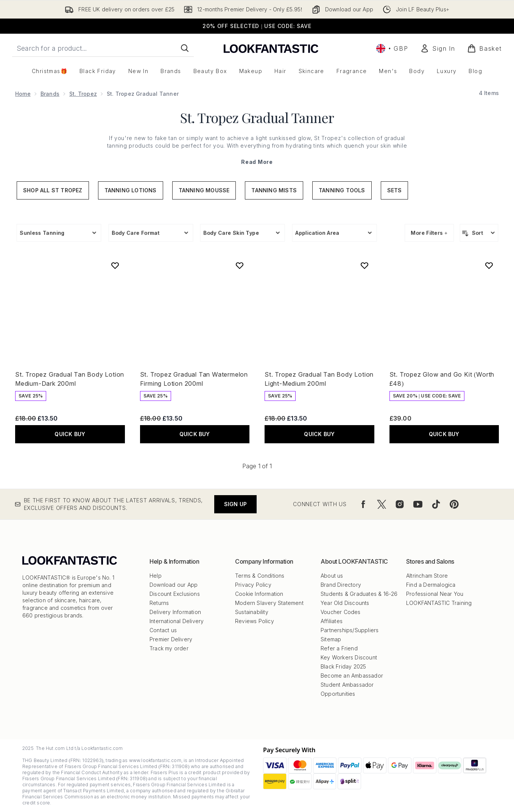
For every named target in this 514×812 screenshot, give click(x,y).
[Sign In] (438, 48)
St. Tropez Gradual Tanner (257, 117)
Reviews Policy (255, 621)
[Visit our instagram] (400, 504)
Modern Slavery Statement (269, 603)
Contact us (163, 630)
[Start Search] (185, 48)
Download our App (174, 585)
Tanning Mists (274, 190)
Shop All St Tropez (53, 190)
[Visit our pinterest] (454, 504)
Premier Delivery (171, 639)
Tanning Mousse (204, 190)
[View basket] (484, 48)
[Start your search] (103, 48)
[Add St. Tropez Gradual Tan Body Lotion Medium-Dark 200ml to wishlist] (115, 265)
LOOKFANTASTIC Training (439, 603)
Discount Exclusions (175, 594)
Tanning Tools (342, 190)
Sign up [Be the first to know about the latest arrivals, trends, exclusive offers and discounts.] (235, 504)
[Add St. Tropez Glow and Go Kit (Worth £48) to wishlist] (489, 265)
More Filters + (429, 233)
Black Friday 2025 (343, 666)
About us (332, 576)
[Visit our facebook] (363, 504)
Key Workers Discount (349, 657)
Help (156, 576)
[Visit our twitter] (382, 504)
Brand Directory (341, 585)
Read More (257, 162)
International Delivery (177, 621)
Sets (395, 190)
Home (23, 94)
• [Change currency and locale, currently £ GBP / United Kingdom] (392, 48)
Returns (159, 603)
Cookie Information (259, 594)
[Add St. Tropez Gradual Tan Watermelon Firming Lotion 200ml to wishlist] (240, 265)
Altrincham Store (427, 576)
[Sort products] (479, 233)
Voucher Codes (341, 612)
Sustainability (252, 612)
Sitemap (331, 639)
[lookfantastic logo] (271, 48)
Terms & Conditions (260, 576)
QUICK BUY (70, 434)
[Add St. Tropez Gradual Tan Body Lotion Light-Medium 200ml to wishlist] (364, 265)
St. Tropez (83, 94)
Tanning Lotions (131, 190)
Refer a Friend (339, 648)
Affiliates (332, 621)
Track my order (169, 648)
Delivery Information (175, 612)
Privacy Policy (253, 585)
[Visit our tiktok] (436, 504)
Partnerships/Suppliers (350, 630)
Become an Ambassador (352, 676)
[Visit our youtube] (418, 504)
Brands (50, 94)
